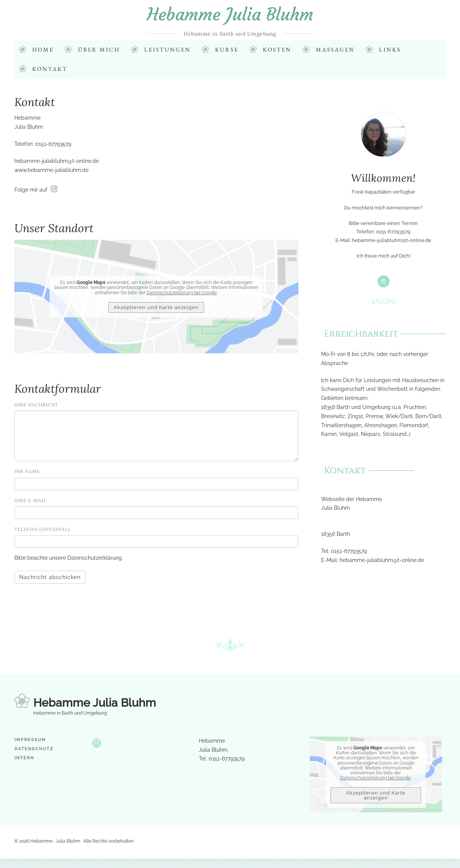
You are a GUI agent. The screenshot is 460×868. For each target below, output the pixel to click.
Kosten (277, 50)
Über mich (99, 50)
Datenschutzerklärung (95, 558)
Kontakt (50, 69)
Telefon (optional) (42, 529)
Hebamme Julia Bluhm (230, 14)
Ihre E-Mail (30, 500)
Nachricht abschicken (50, 578)
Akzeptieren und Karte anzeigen (156, 308)
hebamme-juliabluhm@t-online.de (57, 161)
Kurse (227, 50)
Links (390, 50)
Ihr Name (27, 472)
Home (43, 50)
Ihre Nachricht (36, 405)
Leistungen (168, 50)
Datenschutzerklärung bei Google (182, 293)
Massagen (335, 50)
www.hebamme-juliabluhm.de (51, 170)
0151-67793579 (349, 551)
